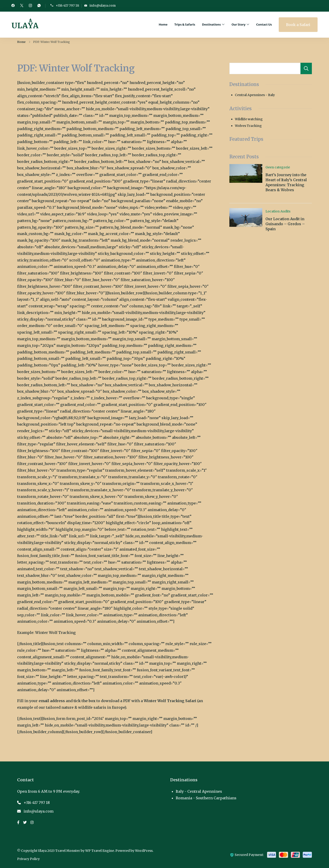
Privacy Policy (28, 859)
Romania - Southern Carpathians (206, 798)
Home (163, 25)
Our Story (238, 25)
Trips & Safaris (185, 25)
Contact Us (264, 25)
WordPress (144, 851)
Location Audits (278, 211)
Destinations (211, 25)
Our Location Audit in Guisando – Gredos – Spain (285, 224)
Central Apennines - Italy (255, 95)
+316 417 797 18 (67, 6)
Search (306, 68)
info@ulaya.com (103, 6)
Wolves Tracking (248, 126)
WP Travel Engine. (100, 851)
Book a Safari (298, 25)
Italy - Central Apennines (199, 791)
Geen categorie (278, 167)
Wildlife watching (249, 119)
